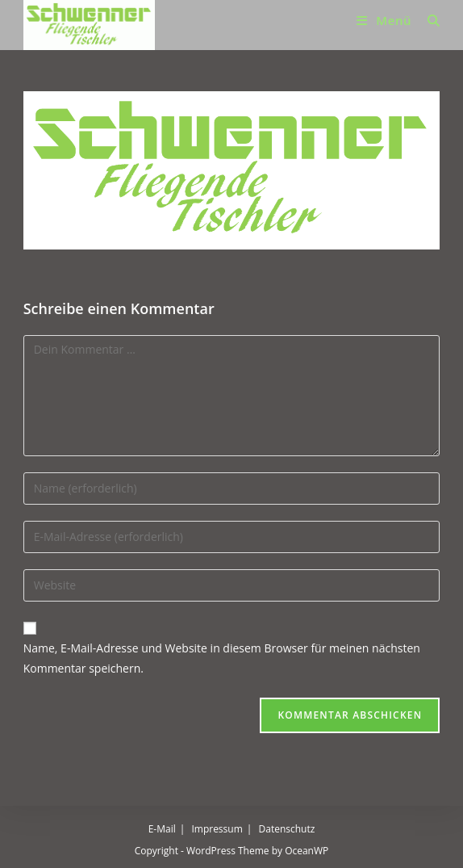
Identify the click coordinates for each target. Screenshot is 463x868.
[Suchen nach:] (428, 20)
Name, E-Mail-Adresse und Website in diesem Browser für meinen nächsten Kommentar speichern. (222, 658)
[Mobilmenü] (386, 20)
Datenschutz (287, 829)
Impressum (217, 829)
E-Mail (162, 829)
